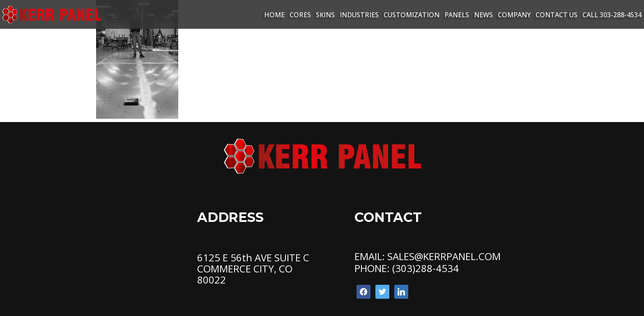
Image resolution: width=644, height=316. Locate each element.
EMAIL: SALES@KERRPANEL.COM (428, 256)
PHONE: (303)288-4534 (407, 268)
